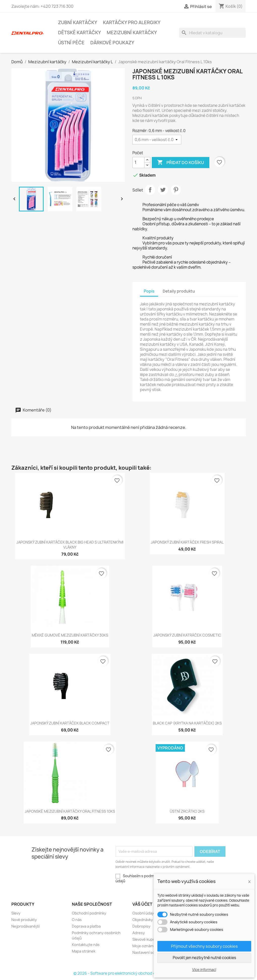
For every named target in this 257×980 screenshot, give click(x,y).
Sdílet (150, 190)
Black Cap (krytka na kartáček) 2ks (187, 723)
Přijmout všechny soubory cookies (204, 946)
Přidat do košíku (181, 163)
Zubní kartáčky (78, 23)
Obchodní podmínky (89, 913)
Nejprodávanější (25, 926)
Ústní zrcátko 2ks (187, 811)
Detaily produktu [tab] (179, 291)
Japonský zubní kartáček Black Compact (70, 723)
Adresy (139, 933)
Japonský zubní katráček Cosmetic (187, 635)
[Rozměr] (157, 140)
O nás (77, 920)
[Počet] (138, 163)
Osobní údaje (144, 913)
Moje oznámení (146, 946)
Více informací (204, 970)
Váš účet (142, 904)
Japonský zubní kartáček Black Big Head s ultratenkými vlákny (70, 545)
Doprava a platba (86, 926)
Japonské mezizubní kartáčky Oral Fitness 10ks (70, 811)
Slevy (16, 913)
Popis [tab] (149, 291)
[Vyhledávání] (212, 33)
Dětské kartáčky (79, 33)
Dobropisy (141, 926)
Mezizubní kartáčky (132, 33)
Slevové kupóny (146, 939)
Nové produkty (24, 920)
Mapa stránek (84, 951)
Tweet (163, 190)
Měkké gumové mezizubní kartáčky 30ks (70, 635)
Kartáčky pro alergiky (132, 23)
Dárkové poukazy (112, 43)
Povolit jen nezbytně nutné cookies (204, 958)
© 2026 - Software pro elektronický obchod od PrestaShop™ (128, 973)
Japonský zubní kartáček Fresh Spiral (187, 542)
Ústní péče (71, 43)
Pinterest (176, 190)
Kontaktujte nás (86, 945)
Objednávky (143, 920)
